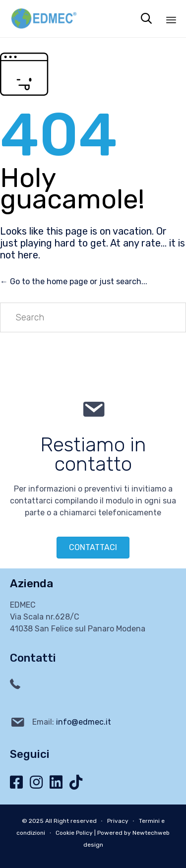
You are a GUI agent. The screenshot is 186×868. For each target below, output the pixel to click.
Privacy (118, 821)
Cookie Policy (74, 833)
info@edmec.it (84, 722)
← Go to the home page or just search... (74, 281)
